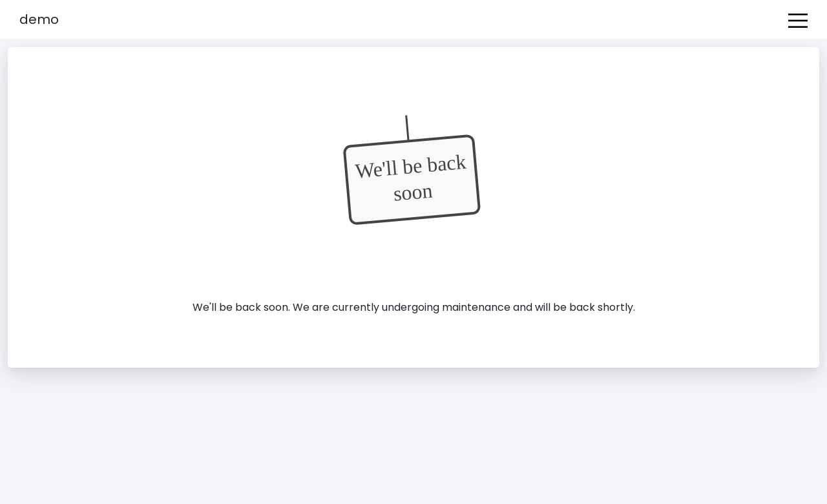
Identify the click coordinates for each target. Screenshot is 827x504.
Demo (39, 19)
